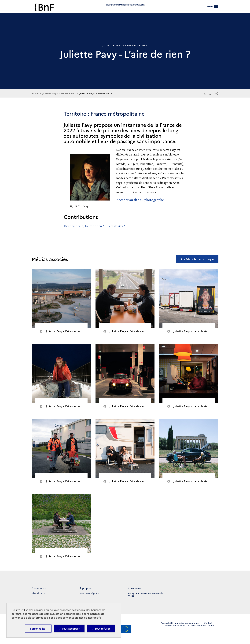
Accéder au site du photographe (141, 200)
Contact (208, 623)
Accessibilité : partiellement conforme (180, 623)
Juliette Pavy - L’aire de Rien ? (59, 93)
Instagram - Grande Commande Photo (145, 594)
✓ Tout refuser (101, 629)
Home (35, 93)
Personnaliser (38, 629)
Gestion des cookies (174, 625)
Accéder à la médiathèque (197, 259)
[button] (217, 94)
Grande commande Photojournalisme (125, 10)
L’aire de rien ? (73, 226)
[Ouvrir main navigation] (213, 9)
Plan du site (38, 593)
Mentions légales (89, 593)
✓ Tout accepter (69, 629)
